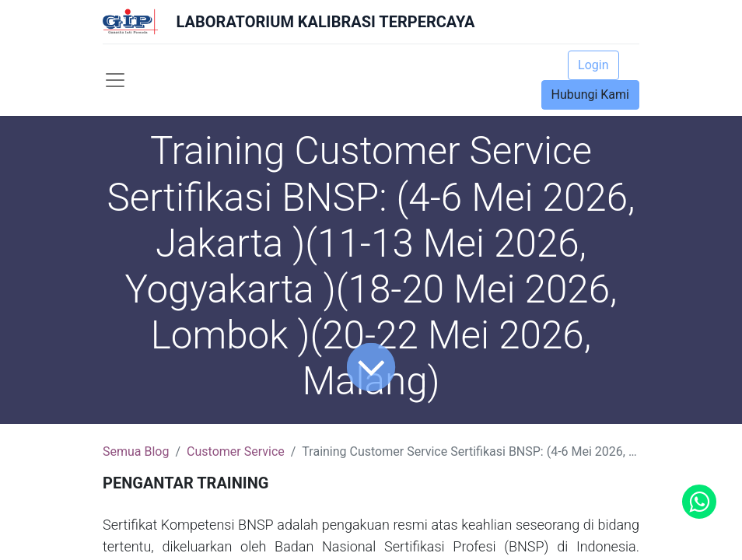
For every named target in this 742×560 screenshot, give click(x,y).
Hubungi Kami (590, 94)
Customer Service (236, 451)
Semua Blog (136, 451)
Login (593, 65)
